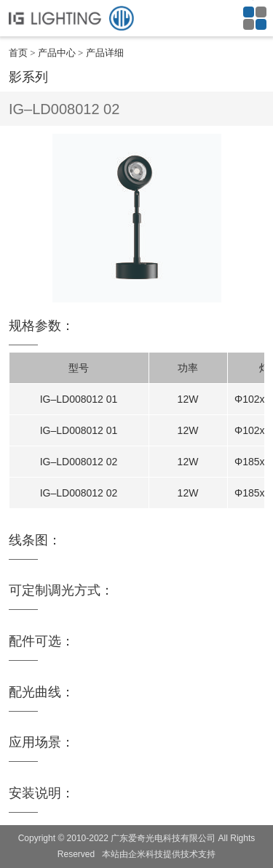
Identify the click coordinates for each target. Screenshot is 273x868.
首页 (18, 53)
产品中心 (57, 53)
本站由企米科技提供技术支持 (159, 854)
